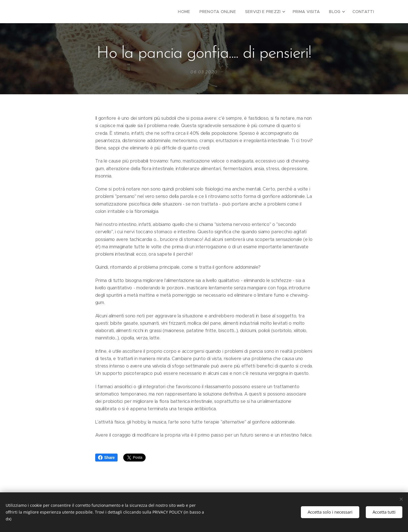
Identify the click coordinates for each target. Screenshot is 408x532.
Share (106, 458)
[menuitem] (195, 12)
